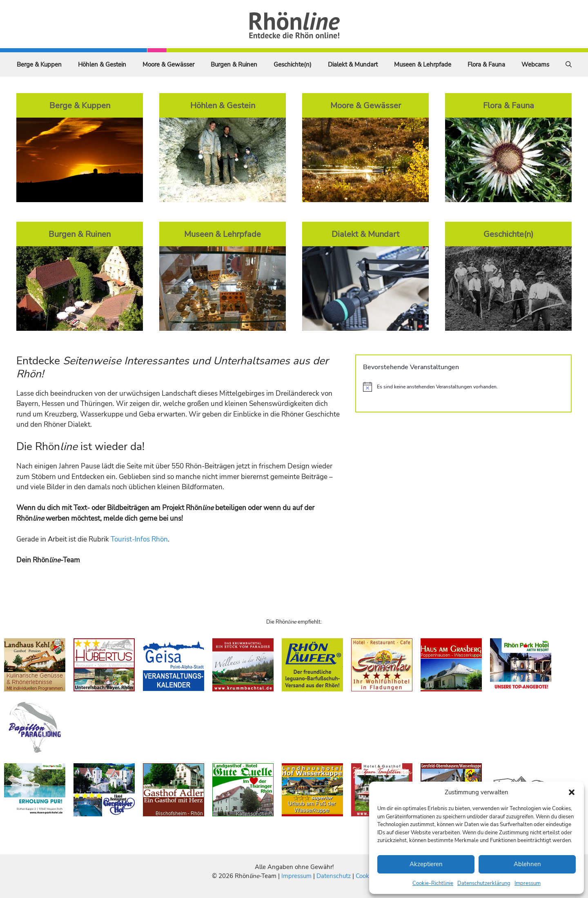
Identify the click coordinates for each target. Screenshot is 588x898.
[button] (572, 792)
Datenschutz (334, 876)
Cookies (366, 876)
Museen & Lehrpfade (423, 65)
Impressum (528, 883)
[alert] (463, 387)
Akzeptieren (426, 864)
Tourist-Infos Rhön (139, 539)
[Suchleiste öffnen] (569, 65)
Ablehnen (527, 864)
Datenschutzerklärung (484, 883)
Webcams (535, 65)
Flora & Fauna (486, 65)
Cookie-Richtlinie (433, 883)
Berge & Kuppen (39, 65)
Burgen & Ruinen (234, 65)
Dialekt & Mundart (353, 65)
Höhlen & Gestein (102, 65)
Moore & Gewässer (168, 65)
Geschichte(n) (293, 65)
